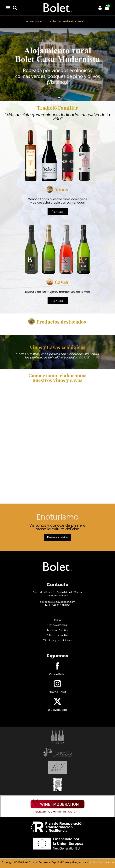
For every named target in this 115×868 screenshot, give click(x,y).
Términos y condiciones (57, 640)
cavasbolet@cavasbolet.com (58, 602)
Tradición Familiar (58, 630)
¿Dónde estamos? (57, 625)
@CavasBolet (57, 710)
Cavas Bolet (57, 692)
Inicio (57, 620)
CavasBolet (57, 674)
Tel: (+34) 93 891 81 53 (57, 605)
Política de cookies (58, 635)
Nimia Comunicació (102, 862)
